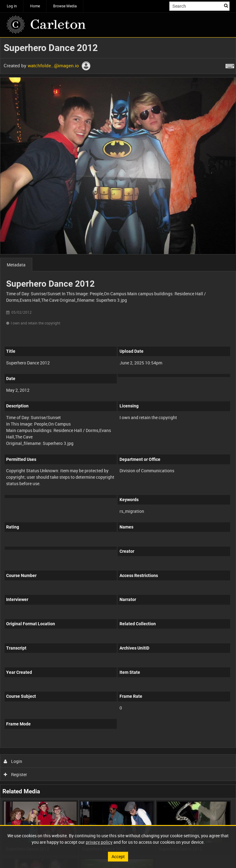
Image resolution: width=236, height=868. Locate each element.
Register (16, 774)
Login (13, 761)
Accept (118, 856)
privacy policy (99, 842)
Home (35, 6)
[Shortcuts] (230, 65)
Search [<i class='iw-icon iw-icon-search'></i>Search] (226, 6)
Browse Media (65, 6)
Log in (12, 6)
